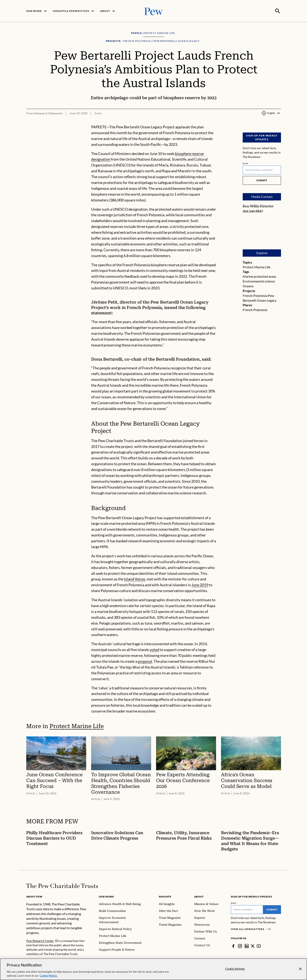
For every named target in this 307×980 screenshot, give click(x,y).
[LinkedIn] (247, 946)
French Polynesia (255, 295)
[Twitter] (253, 946)
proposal (145, 661)
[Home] (62, 885)
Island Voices (135, 579)
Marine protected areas (259, 276)
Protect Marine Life (257, 267)
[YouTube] (259, 946)
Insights (165, 896)
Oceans (248, 286)
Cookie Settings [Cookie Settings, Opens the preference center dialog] (235, 969)
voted (154, 649)
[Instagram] (240, 946)
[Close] (300, 969)
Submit (262, 180)
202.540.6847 (253, 211)
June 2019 (200, 584)
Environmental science (259, 281)
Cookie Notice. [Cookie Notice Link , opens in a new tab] (48, 976)
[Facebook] (233, 946)
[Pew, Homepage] (154, 11)
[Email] (262, 170)
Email (245, 163)
